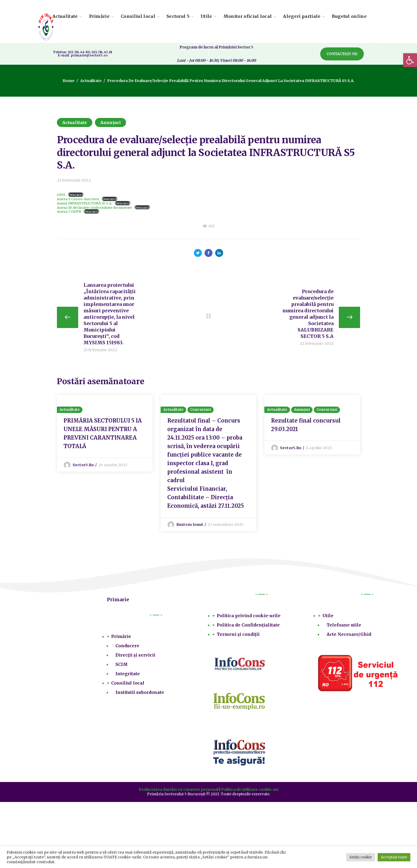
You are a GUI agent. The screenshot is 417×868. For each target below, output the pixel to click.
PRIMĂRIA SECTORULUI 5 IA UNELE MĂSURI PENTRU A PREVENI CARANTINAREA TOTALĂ (103, 433)
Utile (328, 616)
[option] (105, 433)
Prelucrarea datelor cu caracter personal (179, 789)
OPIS (61, 195)
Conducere (127, 646)
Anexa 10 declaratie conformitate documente (94, 207)
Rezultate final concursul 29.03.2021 (306, 425)
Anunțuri (110, 122)
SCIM (122, 664)
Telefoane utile (344, 625)
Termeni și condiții (238, 634)
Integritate (128, 674)
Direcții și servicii (135, 655)
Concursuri (201, 410)
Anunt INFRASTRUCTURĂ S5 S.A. (85, 203)
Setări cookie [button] (361, 857)
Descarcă (76, 195)
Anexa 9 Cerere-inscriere (78, 199)
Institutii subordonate (140, 692)
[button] (410, 60)
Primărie (121, 636)
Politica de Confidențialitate (248, 625)
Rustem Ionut (190, 525)
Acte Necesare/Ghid (349, 634)
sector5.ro (83, 465)
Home (68, 81)
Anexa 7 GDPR (69, 211)
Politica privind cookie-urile (249, 616)
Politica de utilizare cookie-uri (250, 789)
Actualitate (91, 81)
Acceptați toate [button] (394, 857)
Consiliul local (128, 683)
